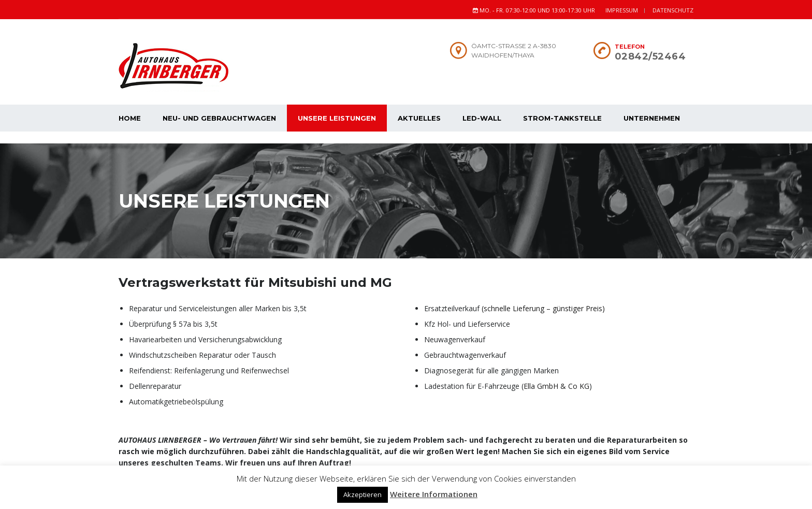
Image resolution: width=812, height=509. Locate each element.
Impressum (622, 10)
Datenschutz (673, 10)
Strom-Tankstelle (562, 118)
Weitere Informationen (434, 494)
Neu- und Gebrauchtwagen (219, 118)
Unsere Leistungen (337, 118)
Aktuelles (419, 118)
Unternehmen (652, 118)
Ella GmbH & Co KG (556, 374)
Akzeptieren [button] (363, 495)
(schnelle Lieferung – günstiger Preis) (543, 296)
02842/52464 (650, 56)
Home (130, 118)
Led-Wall (482, 118)
